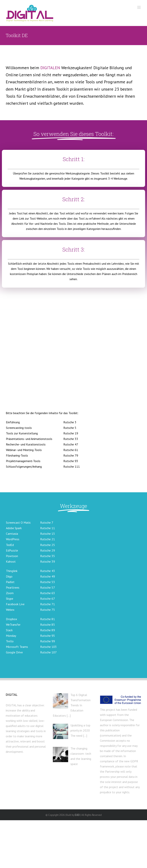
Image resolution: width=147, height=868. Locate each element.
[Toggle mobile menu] (139, 7)
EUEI (77, 815)
